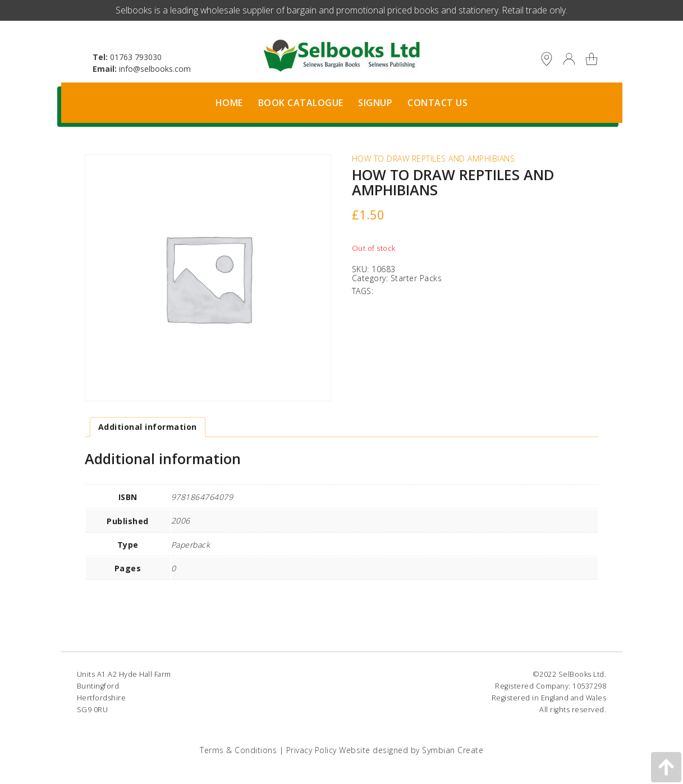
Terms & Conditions (238, 750)
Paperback (191, 545)
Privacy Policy (311, 750)
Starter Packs (416, 278)
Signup (375, 103)
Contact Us (437, 103)
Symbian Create (453, 750)
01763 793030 (136, 57)
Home (229, 103)
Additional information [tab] (148, 427)
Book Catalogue (301, 103)
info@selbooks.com (155, 69)
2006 (181, 521)
